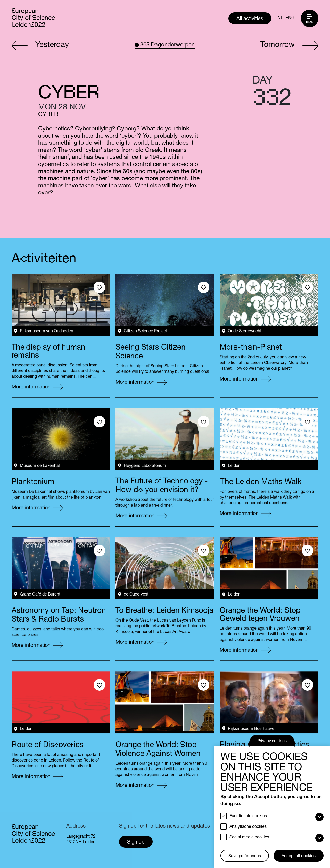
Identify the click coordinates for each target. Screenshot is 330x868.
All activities (250, 19)
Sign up (136, 842)
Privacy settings (272, 741)
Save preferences (245, 856)
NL (280, 18)
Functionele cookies (248, 816)
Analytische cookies (248, 827)
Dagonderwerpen (165, 45)
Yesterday (40, 46)
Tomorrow (289, 46)
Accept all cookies (299, 856)
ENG (290, 18)
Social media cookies (249, 838)
